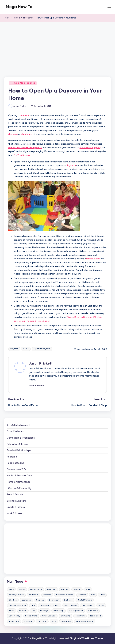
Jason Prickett (41, 363)
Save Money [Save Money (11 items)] (14, 616)
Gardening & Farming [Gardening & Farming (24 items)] (50, 605)
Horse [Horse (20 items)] (11, 611)
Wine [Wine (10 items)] (54, 621)
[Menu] (109, 7)
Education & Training (18, 444)
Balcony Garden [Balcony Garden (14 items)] (16, 595)
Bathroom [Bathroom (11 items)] (34, 595)
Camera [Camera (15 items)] (82, 595)
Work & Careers (15, 513)
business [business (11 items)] (47, 595)
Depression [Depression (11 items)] (54, 600)
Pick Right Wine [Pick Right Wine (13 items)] (76, 611)
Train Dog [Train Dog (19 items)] (42, 621)
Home (26, 349)
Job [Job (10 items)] (33, 611)
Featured (12, 457)
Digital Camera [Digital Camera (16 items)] (85, 600)
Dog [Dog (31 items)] (33, 605)
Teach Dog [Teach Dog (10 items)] (14, 621)
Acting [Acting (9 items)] (22, 589)
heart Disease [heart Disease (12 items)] (71, 605)
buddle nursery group (90, 147)
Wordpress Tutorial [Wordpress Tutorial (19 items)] (85, 621)
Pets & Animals (15, 494)
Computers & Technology (21, 438)
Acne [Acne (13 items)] (11, 589)
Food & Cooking (15, 463)
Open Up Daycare (42, 349)
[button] (37, 386)
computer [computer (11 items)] (26, 600)
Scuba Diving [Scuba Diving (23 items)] (31, 616)
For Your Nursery (22, 155)
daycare (24, 115)
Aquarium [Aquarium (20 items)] (52, 589)
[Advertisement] (57, 46)
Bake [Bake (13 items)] (88, 589)
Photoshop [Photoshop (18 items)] (59, 611)
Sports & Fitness (16, 507)
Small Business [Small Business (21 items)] (49, 616)
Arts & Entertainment (19, 425)
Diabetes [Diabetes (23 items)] (68, 600)
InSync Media (93, 259)
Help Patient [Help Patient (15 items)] (88, 605)
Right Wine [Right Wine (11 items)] (93, 611)
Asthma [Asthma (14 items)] (77, 589)
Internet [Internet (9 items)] (23, 611)
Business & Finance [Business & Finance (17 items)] (65, 595)
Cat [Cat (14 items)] (93, 595)
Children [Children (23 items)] (13, 600)
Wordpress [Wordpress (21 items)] (66, 621)
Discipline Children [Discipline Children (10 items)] (17, 605)
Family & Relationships (19, 450)
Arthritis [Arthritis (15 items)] (65, 589)
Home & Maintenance (23, 83)
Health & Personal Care (19, 476)
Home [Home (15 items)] (101, 605)
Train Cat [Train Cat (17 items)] (28, 621)
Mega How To (19, 7)
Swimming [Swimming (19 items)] (65, 616)
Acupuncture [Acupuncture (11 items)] (36, 589)
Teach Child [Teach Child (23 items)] (95, 616)
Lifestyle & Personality (19, 488)
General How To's (16, 469)
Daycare (14, 349)
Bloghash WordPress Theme (86, 638)
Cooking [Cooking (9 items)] (40, 600)
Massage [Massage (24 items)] (44, 611)
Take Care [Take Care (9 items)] (80, 616)
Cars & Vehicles (15, 431)
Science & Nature (16, 501)
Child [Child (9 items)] (102, 595)
